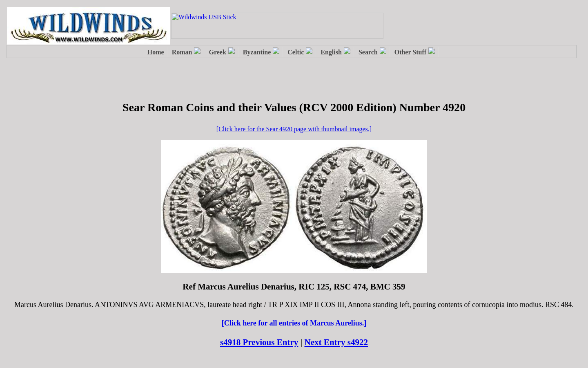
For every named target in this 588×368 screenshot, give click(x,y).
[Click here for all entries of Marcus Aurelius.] (294, 323)
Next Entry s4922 (336, 342)
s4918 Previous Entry (259, 342)
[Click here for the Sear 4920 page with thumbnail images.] (294, 129)
